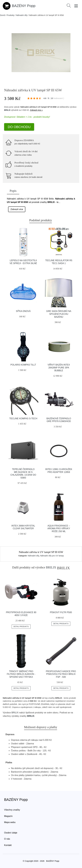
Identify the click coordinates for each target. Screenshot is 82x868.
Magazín (8, 816)
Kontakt (8, 845)
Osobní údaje (11, 833)
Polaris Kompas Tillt (23, 365)
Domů (3, 15)
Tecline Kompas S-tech (23, 419)
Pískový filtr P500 (61, 612)
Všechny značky (12, 810)
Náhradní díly (22, 15)
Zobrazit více (17, 209)
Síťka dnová (23, 311)
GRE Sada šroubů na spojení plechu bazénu (59, 314)
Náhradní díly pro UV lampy (52, 556)
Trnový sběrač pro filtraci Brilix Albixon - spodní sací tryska (21, 674)
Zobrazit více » (36, 110)
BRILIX (7, 110)
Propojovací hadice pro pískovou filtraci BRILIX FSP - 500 (61, 674)
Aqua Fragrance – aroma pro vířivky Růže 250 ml (59, 529)
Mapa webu (10, 822)
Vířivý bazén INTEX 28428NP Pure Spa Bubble (59, 368)
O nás (7, 839)
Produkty (11, 15)
